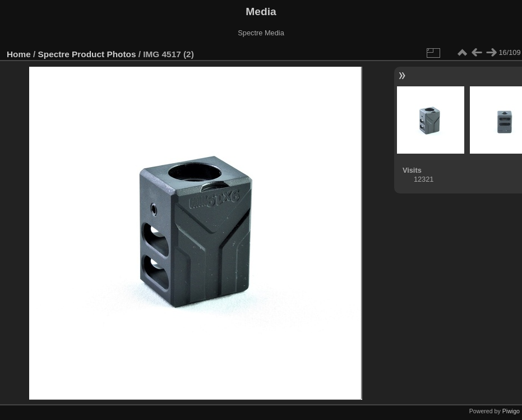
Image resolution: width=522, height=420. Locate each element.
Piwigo (511, 411)
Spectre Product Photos (87, 54)
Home (19, 54)
